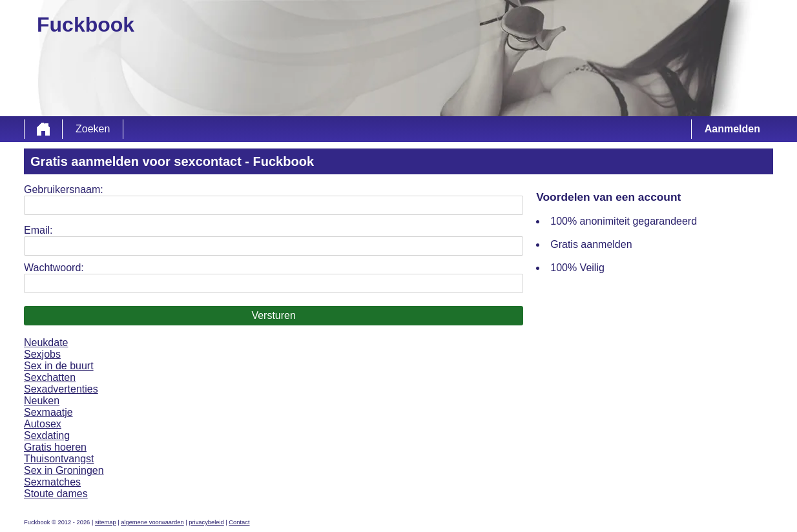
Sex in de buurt (59, 366)
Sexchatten (50, 377)
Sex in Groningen (64, 470)
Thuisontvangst (59, 459)
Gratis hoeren (55, 447)
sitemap (106, 522)
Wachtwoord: (54, 268)
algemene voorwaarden (152, 522)
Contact (239, 522)
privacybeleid (206, 522)
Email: (38, 230)
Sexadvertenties (61, 389)
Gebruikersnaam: (64, 189)
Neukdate (46, 343)
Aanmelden (732, 129)
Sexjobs (42, 354)
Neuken (42, 401)
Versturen (273, 315)
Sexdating (47, 435)
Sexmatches (52, 482)
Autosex (43, 424)
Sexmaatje (48, 412)
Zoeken (93, 129)
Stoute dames (56, 494)
